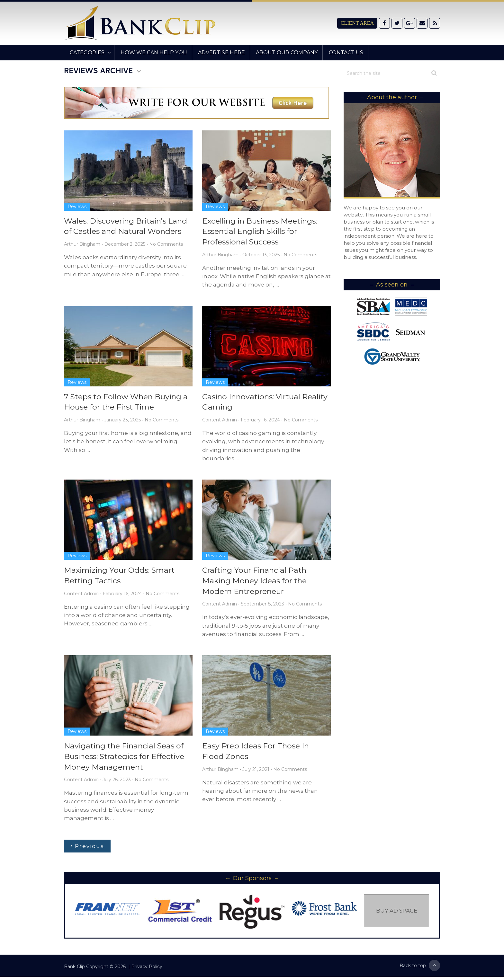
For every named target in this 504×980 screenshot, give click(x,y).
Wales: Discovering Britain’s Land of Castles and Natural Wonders (128, 227)
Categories (86, 53)
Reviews (77, 207)
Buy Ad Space (397, 914)
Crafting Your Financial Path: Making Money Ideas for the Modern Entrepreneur (257, 583)
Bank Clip (74, 970)
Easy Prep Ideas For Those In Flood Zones (256, 754)
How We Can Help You (152, 53)
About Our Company (283, 53)
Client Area (357, 23)
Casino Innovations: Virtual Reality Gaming (253, 403)
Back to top (420, 969)
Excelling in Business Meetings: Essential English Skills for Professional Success (262, 232)
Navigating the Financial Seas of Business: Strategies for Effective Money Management (126, 759)
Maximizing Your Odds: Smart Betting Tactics (121, 577)
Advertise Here (218, 53)
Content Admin (220, 421)
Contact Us (341, 53)
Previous (87, 849)
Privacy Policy (147, 970)
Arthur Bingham (82, 245)
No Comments (166, 245)
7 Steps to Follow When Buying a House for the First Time (127, 403)
